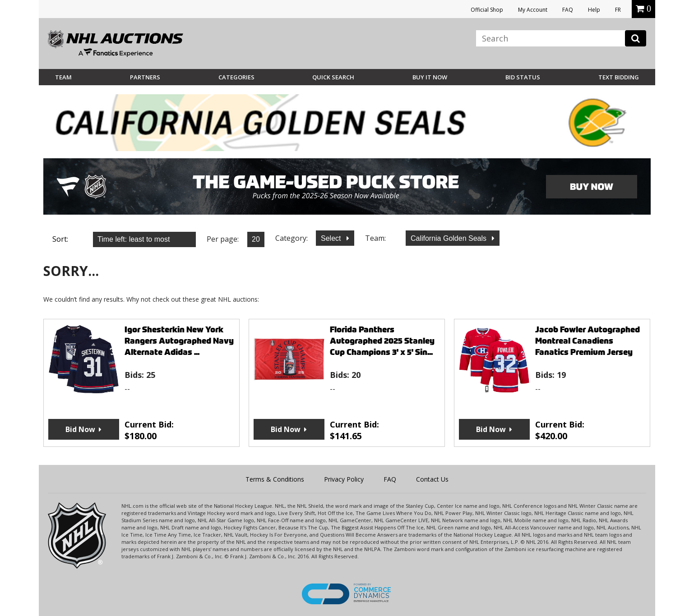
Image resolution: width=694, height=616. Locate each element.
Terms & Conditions (275, 479)
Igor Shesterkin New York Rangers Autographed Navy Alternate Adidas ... (179, 341)
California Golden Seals (450, 238)
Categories (236, 77)
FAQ (568, 10)
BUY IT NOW (430, 77)
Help (594, 10)
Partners (145, 77)
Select (332, 238)
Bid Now (80, 429)
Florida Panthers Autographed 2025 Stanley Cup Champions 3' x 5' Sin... (382, 341)
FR (618, 10)
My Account (533, 10)
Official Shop (487, 10)
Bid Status (523, 77)
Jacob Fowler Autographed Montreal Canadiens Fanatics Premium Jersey (588, 341)
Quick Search (333, 77)
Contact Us (432, 479)
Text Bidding (619, 77)
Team (63, 77)
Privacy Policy (344, 479)
